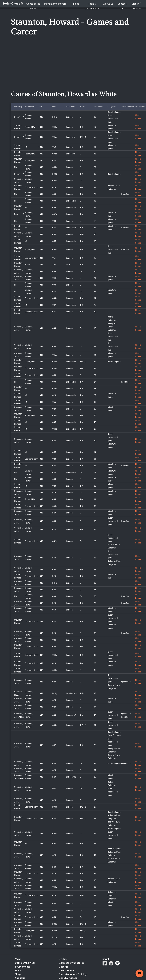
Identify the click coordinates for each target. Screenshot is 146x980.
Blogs (76, 4)
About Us (108, 4)
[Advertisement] (56, 68)
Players (62, 4)
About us (20, 978)
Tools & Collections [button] (91, 6)
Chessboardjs (67, 971)
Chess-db (79, 963)
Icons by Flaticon (68, 978)
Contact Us (122, 6)
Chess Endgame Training (73, 974)
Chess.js (63, 967)
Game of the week (33, 6)
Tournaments (49, 4)
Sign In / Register (136, 6)
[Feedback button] (139, 973)
